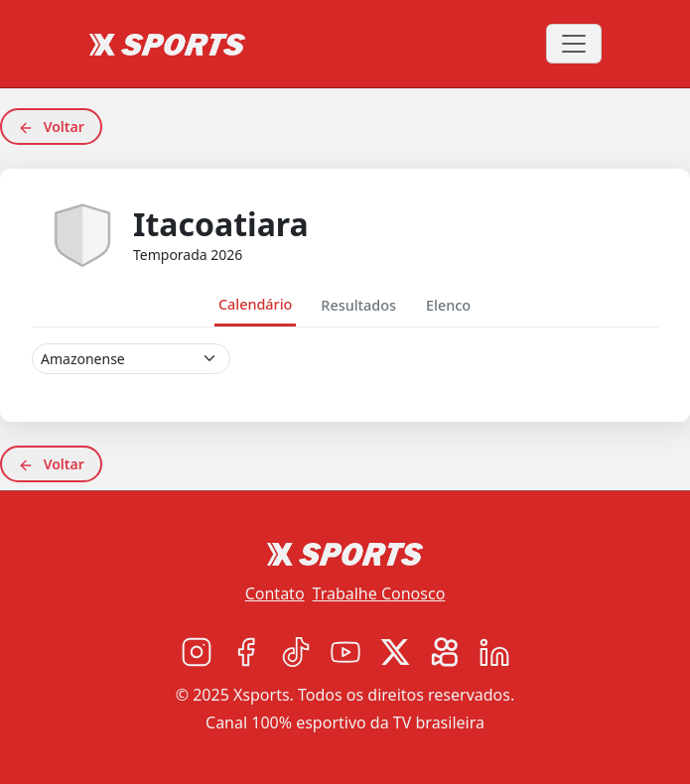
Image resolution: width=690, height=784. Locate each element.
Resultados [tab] (358, 305)
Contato (275, 593)
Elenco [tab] (448, 305)
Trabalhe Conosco (379, 593)
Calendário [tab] (255, 304)
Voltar (51, 127)
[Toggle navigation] (574, 44)
